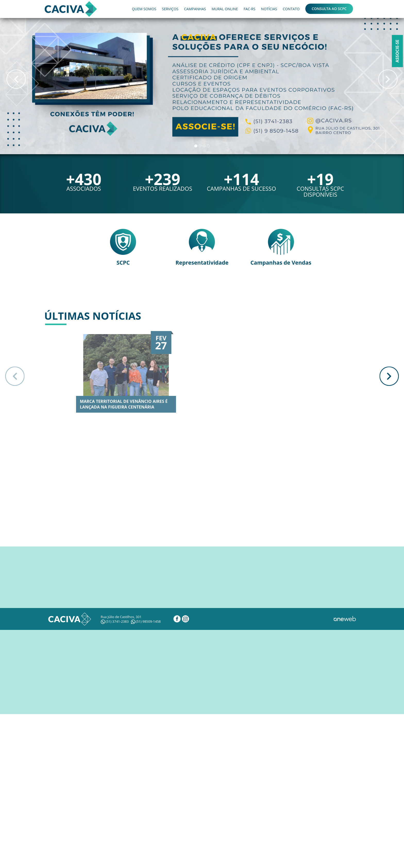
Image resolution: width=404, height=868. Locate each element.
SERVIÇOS (170, 9)
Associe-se (397, 51)
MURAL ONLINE (225, 9)
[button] (16, 79)
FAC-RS (249, 9)
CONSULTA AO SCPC (329, 9)
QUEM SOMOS (144, 9)
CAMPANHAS (195, 9)
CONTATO (291, 9)
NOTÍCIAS (269, 9)
